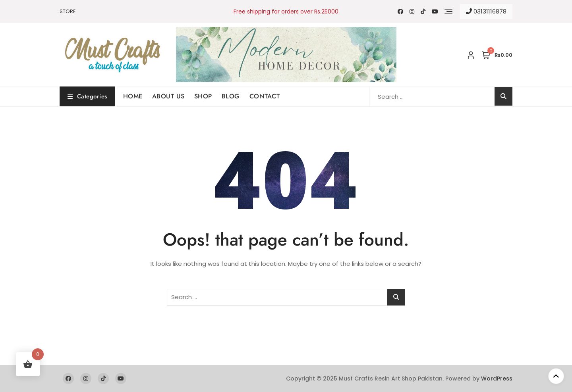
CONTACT (265, 96)
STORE (68, 11)
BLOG (231, 96)
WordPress (497, 379)
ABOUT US (168, 96)
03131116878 (486, 11)
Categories (87, 96)
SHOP (203, 96)
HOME (133, 96)
